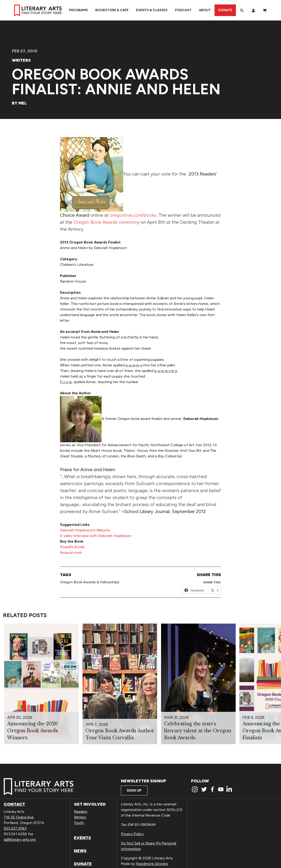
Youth (79, 823)
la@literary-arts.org (20, 839)
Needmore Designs (152, 864)
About (205, 10)
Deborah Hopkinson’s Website (85, 530)
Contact (14, 804)
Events (82, 838)
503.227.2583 (15, 828)
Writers (21, 60)
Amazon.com (71, 552)
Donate (225, 10)
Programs (78, 10)
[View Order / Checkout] (265, 10)
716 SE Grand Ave (19, 817)
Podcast (183, 10)
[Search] (242, 10)
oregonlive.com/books (133, 215)
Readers (81, 812)
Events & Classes (152, 10)
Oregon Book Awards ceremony (106, 222)
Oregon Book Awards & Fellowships (90, 582)
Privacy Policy (132, 834)
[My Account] (253, 10)
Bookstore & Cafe (112, 10)
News (80, 851)
